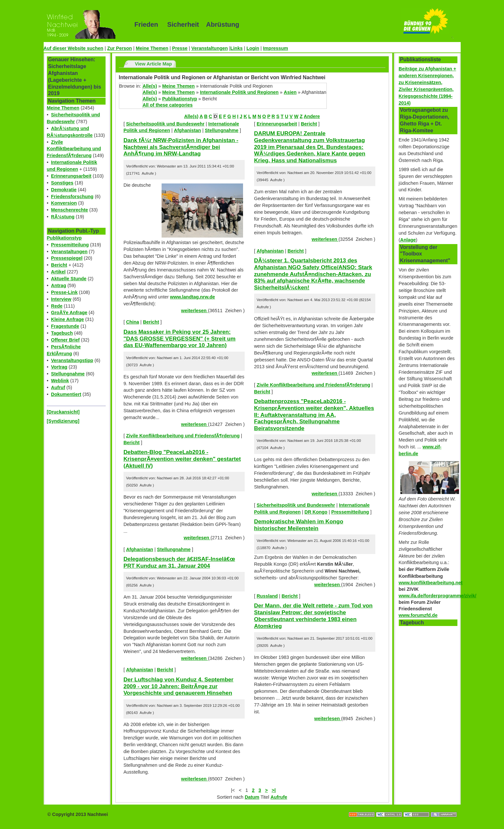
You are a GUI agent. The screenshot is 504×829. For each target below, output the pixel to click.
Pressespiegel (67, 258)
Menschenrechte (70, 210)
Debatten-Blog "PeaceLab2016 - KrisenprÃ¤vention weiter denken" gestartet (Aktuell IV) (182, 459)
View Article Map (153, 64)
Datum (252, 797)
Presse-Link (65, 292)
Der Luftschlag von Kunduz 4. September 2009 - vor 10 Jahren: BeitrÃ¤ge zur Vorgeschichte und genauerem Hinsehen (179, 686)
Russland (267, 596)
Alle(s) (150, 86)
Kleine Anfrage (68, 319)
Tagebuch (62, 333)
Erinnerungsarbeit (71, 176)
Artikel (58, 272)
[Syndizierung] (63, 421)
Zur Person (120, 48)
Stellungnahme (68, 374)
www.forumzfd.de (418, 615)
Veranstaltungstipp (72, 360)
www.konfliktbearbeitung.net (431, 583)
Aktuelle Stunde (69, 279)
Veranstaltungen (209, 48)
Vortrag (59, 367)
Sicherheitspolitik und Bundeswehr (165, 124)
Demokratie (64, 190)
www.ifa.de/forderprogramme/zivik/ (438, 596)
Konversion (64, 203)
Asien (290, 92)
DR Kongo (316, 512)
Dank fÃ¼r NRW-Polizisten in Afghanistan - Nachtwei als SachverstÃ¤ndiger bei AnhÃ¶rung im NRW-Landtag (181, 147)
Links (237, 48)
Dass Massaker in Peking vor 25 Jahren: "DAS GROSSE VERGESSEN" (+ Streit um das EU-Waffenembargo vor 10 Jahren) (180, 338)
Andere (312, 116)
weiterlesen (194, 311)
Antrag (59, 285)
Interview (61, 299)
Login (253, 48)
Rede (57, 306)
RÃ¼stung (63, 217)
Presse (180, 48)
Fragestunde (65, 326)
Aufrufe (279, 797)
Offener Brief (65, 340)
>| (274, 790)
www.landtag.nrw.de (193, 297)
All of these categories (168, 105)
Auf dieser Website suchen (74, 48)
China (133, 322)
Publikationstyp (64, 238)
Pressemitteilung (70, 245)
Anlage (408, 240)
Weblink (60, 381)
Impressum (275, 48)
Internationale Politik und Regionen (239, 92)
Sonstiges (62, 183)
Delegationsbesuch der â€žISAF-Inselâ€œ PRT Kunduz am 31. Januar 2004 (179, 562)
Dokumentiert (66, 394)
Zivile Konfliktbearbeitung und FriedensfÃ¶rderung (74, 149)
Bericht (59, 265)
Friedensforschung (72, 196)
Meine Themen (152, 48)
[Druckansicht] (63, 412)
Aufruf (58, 387)
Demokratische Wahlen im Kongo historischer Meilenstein (299, 525)
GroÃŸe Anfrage (69, 313)
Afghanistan (187, 130)
